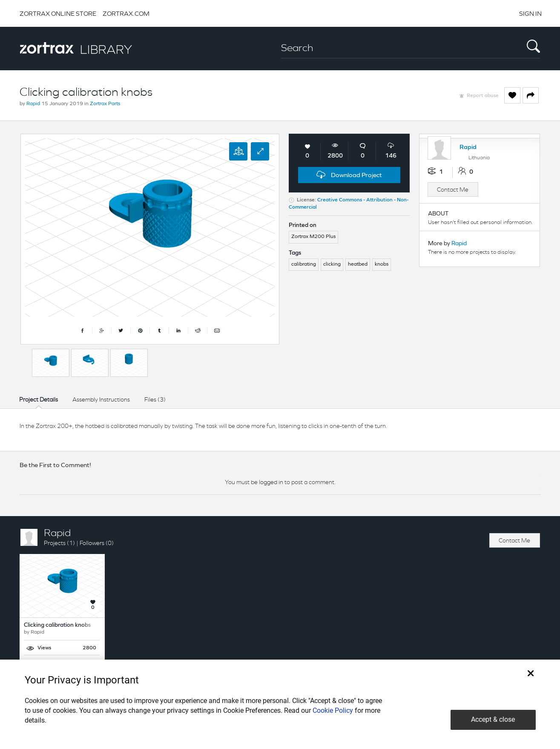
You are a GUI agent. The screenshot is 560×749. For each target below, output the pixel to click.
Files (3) (155, 399)
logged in (271, 482)
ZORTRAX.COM (126, 13)
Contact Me (453, 189)
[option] (51, 363)
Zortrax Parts (105, 104)
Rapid (33, 104)
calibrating (304, 264)
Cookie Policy (333, 710)
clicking (332, 264)
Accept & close (493, 719)
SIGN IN (530, 13)
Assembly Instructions (101, 399)
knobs (382, 264)
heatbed (358, 264)
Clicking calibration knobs (57, 625)
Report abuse (483, 96)
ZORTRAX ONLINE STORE (58, 13)
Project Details (39, 399)
